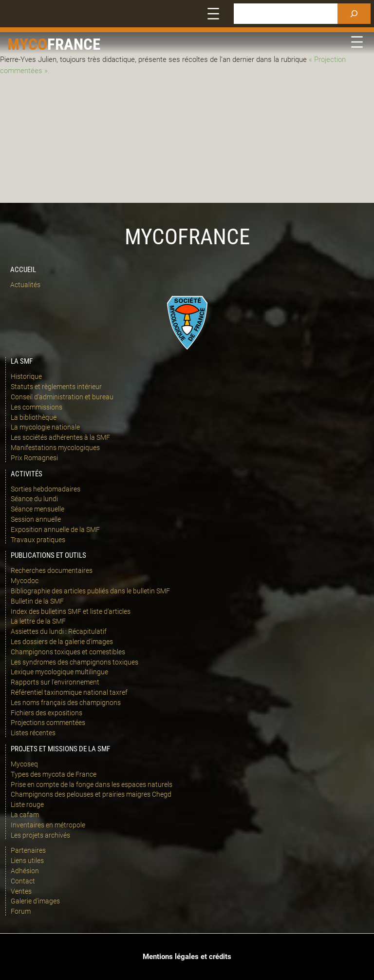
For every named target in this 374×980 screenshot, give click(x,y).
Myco (27, 44)
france (74, 44)
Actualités (25, 285)
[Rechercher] (354, 14)
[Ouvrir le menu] (213, 14)
